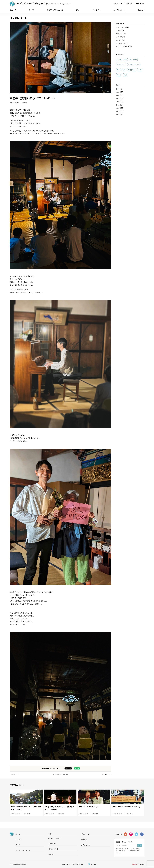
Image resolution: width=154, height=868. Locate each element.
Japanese (135, 864)
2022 (118, 102)
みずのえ (94, 864)
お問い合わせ (140, 4)
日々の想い (120, 43)
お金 (124, 70)
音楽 (125, 75)
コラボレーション (134, 65)
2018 (118, 115)
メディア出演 (120, 37)
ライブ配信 (133, 60)
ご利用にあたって (78, 864)
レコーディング (121, 27)
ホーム (18, 834)
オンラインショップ (56, 838)
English (142, 864)
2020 (118, 108)
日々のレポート (119, 10)
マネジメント (121, 65)
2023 (118, 99)
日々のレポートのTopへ (61, 774)
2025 (118, 92)
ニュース (13, 10)
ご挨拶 (118, 31)
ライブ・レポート (14, 103)
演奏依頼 (129, 4)
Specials (141, 10)
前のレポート (15, 774)
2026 (118, 89)
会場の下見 (120, 34)
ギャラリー (96, 10)
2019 (118, 111)
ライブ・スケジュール (55, 10)
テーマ (32, 10)
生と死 (119, 60)
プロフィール (118, 4)
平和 (125, 60)
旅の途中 (119, 40)
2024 (118, 95)
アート (119, 75)
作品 (78, 10)
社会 (134, 70)
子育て (140, 70)
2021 (118, 105)
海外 (118, 70)
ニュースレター (67, 864)
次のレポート (106, 774)
